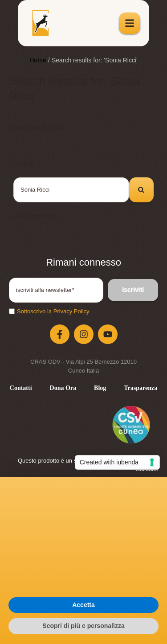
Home (38, 60)
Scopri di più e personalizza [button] (83, 626)
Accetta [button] (83, 605)
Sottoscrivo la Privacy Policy (53, 311)
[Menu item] (21, 388)
